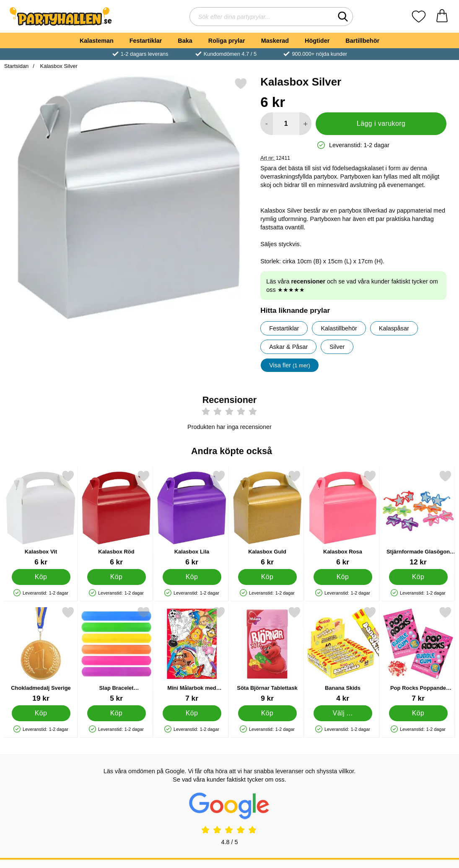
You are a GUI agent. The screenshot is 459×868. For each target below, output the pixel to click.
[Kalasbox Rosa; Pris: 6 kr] (343, 518)
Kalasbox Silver (58, 66)
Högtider (317, 41)
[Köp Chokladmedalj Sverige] (41, 713)
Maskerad (275, 41)
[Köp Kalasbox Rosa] (343, 577)
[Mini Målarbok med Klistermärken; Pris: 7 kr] (192, 654)
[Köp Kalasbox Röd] (117, 577)
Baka (185, 41)
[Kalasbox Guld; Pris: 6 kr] (267, 518)
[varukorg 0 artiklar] (442, 17)
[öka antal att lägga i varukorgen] (305, 124)
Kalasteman (97, 41)
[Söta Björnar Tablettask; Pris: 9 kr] (267, 654)
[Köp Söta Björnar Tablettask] (267, 713)
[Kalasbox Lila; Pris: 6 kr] (192, 518)
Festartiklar (146, 41)
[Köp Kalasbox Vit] (41, 577)
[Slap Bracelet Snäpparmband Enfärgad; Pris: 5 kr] (116, 654)
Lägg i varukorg (381, 123)
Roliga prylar (227, 41)
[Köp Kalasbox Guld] (267, 577)
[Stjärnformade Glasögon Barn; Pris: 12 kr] (418, 518)
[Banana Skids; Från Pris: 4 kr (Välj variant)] (343, 654)
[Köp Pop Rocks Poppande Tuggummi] (418, 713)
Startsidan (16, 66)
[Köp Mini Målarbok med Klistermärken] (192, 713)
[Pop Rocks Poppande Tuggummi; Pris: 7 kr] (418, 654)
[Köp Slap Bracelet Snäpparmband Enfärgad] (117, 713)
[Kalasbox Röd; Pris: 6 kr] (116, 518)
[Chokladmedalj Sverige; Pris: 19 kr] (41, 654)
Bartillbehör (362, 41)
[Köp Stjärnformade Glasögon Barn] (418, 577)
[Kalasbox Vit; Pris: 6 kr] (41, 518)
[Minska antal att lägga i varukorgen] (266, 124)
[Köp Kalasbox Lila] (192, 577)
